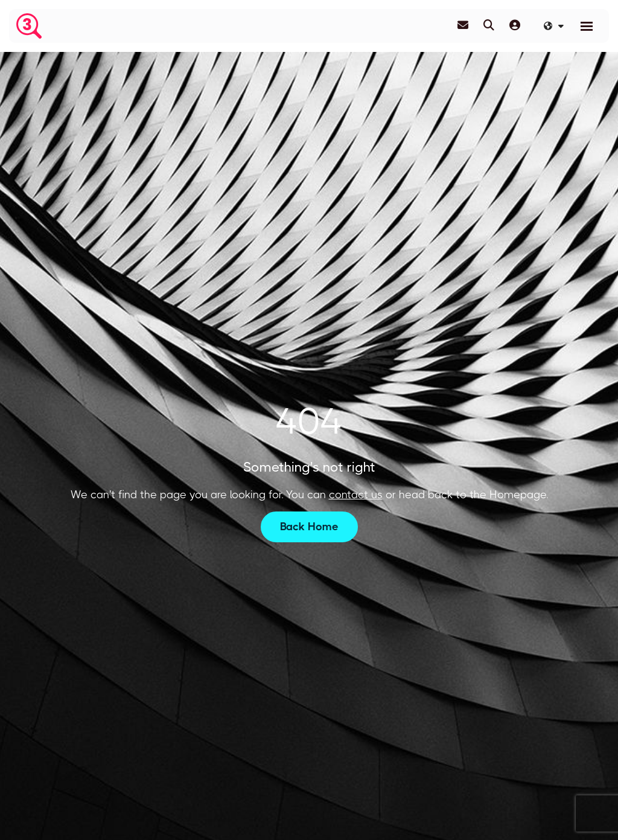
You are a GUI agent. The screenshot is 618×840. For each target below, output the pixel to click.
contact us (356, 495)
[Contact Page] (463, 25)
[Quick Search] (489, 25)
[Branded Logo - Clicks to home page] (29, 26)
